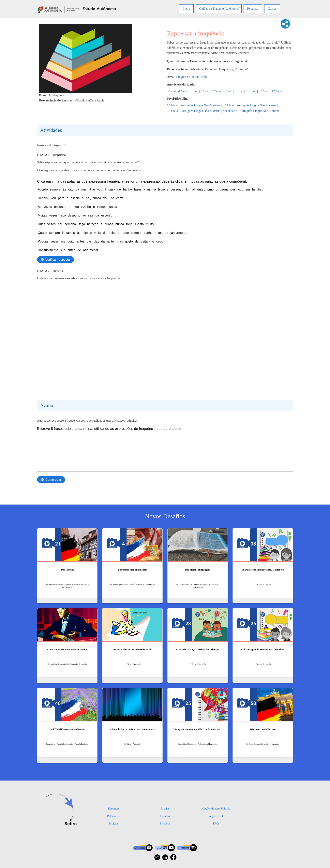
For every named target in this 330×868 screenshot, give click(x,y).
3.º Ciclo (172, 111)
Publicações (114, 816)
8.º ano (228, 91)
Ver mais (283, 770)
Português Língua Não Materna (200, 105)
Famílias (165, 816)
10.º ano (251, 91)
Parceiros (165, 824)
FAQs (216, 824)
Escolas (165, 809)
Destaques (114, 809)
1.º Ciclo (172, 105)
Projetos (114, 824)
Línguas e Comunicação (192, 77)
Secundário (230, 111)
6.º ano (205, 91)
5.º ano (194, 91)
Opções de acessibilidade (216, 809)
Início (186, 9)
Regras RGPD (216, 816)
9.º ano (239, 91)
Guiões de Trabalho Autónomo (219, 9)
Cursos (272, 9)
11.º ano (264, 91)
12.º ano (277, 91)
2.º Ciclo (228, 105)
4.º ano (183, 91)
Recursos (253, 9)
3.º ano (171, 91)
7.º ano (217, 91)
